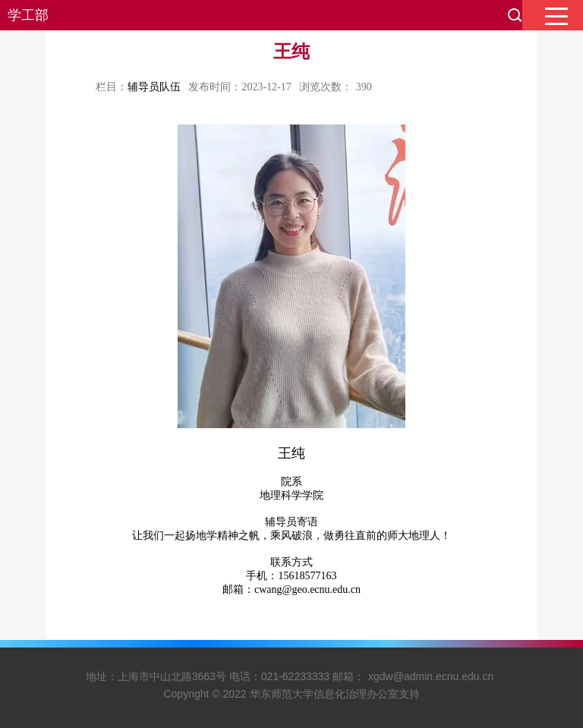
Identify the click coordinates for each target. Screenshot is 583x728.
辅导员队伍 (154, 87)
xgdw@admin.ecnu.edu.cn (431, 676)
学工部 (28, 15)
